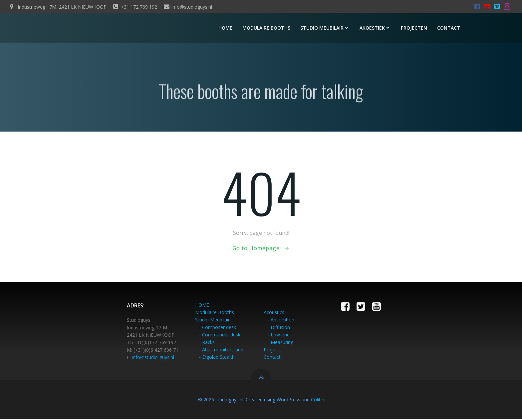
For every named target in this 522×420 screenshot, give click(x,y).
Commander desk (222, 336)
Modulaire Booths (215, 314)
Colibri (318, 401)
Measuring (282, 343)
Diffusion (280, 329)
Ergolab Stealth (219, 358)
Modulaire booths (267, 28)
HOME (202, 306)
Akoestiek (376, 28)
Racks (209, 343)
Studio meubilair (326, 28)
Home (226, 28)
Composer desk (219, 329)
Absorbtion (282, 321)
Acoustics (274, 314)
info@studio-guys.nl (153, 359)
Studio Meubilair (213, 321)
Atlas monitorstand (223, 351)
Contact (450, 28)
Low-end (280, 336)
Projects (273, 351)
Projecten (415, 28)
